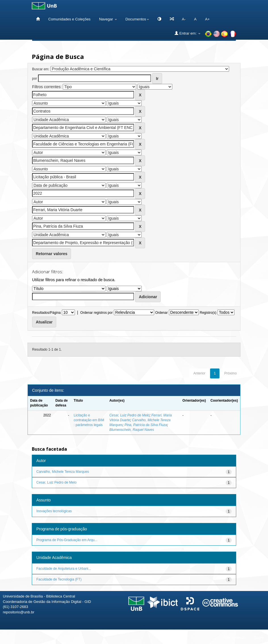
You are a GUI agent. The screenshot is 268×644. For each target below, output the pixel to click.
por (34, 79)
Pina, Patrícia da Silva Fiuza (146, 425)
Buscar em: (41, 69)
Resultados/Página (46, 313)
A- (184, 19)
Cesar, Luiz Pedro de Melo (129, 415)
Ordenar (162, 313)
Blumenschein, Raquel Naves (132, 430)
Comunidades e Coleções (69, 19)
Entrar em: (188, 33)
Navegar (108, 19)
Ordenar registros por (97, 313)
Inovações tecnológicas (54, 511)
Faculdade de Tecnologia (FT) (59, 579)
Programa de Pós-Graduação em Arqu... (67, 540)
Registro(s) (208, 313)
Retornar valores (52, 254)
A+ (207, 19)
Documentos (137, 19)
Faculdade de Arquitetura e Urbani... (64, 569)
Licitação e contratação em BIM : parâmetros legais (89, 420)
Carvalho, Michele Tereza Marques (63, 472)
